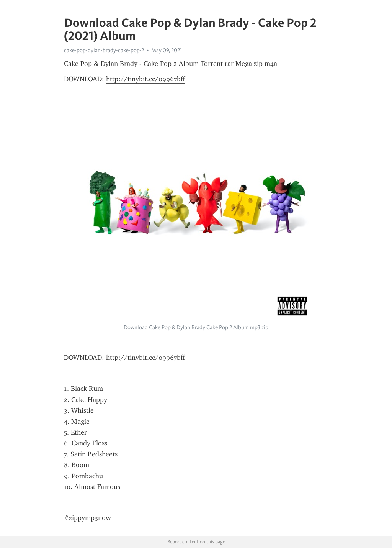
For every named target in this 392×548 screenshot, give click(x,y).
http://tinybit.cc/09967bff (145, 79)
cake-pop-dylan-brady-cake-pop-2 (104, 50)
